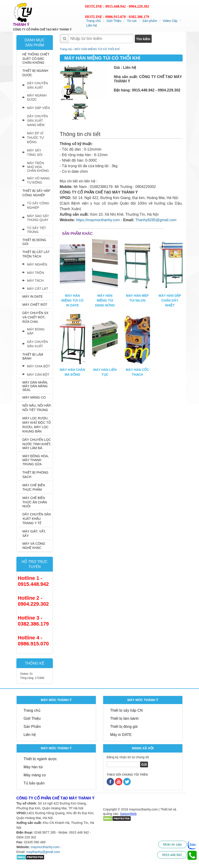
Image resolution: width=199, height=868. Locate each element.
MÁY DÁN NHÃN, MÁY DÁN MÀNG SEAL (35, 386)
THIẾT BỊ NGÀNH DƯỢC (35, 73)
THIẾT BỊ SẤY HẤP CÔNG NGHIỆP (36, 193)
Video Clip (170, 21)
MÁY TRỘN (36, 273)
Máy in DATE (121, 735)
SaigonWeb (128, 814)
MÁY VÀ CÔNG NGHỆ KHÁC (34, 546)
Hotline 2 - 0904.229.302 (33, 601)
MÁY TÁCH (35, 281)
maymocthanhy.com (45, 847)
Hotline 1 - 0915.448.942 (33, 581)
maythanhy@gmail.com (43, 852)
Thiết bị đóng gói (124, 727)
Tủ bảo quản (34, 783)
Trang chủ (94, 21)
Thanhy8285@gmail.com (156, 220)
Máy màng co (35, 775)
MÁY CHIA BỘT (38, 366)
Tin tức (132, 21)
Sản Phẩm (32, 727)
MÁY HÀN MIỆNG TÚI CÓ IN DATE (72, 300)
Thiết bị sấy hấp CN (126, 710)
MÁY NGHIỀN (37, 264)
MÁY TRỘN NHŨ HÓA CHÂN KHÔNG (38, 167)
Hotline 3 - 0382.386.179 (33, 621)
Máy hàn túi (33, 767)
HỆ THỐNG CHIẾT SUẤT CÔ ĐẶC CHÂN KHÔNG (36, 58)
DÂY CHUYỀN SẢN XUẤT (37, 85)
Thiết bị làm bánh (124, 718)
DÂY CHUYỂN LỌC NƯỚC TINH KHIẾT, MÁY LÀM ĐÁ (37, 444)
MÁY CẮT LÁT (38, 289)
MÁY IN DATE (33, 296)
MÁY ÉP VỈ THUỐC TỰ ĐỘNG (35, 138)
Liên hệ (92, 25)
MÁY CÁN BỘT (38, 375)
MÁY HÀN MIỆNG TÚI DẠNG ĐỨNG (105, 300)
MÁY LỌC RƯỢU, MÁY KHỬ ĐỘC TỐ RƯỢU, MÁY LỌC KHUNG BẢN (37, 425)
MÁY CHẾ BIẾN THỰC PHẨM (34, 487)
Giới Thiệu (114, 21)
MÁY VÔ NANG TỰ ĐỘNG (38, 180)
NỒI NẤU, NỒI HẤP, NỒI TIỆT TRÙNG (37, 408)
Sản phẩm (150, 21)
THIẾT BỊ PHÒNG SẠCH (35, 475)
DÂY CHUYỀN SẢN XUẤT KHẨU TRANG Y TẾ (37, 519)
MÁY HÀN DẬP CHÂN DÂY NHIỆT (170, 300)
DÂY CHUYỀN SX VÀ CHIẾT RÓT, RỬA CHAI (35, 317)
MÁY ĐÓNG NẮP (36, 331)
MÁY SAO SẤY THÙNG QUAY (38, 218)
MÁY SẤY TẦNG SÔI (35, 153)
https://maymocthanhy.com (98, 220)
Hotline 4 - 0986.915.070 (33, 641)
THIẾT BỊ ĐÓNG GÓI (34, 242)
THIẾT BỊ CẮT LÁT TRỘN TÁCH (36, 254)
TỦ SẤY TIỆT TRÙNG (37, 230)
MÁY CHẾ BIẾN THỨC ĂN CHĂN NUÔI (35, 502)
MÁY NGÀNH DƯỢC (37, 97)
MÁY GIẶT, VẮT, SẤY (34, 534)
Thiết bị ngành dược (40, 759)
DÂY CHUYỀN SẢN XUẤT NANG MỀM (37, 121)
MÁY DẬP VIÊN (38, 108)
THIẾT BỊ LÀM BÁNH (33, 356)
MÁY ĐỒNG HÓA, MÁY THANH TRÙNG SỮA (36, 460)
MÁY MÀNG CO (34, 397)
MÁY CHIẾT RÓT (35, 305)
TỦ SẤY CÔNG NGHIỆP (38, 205)
